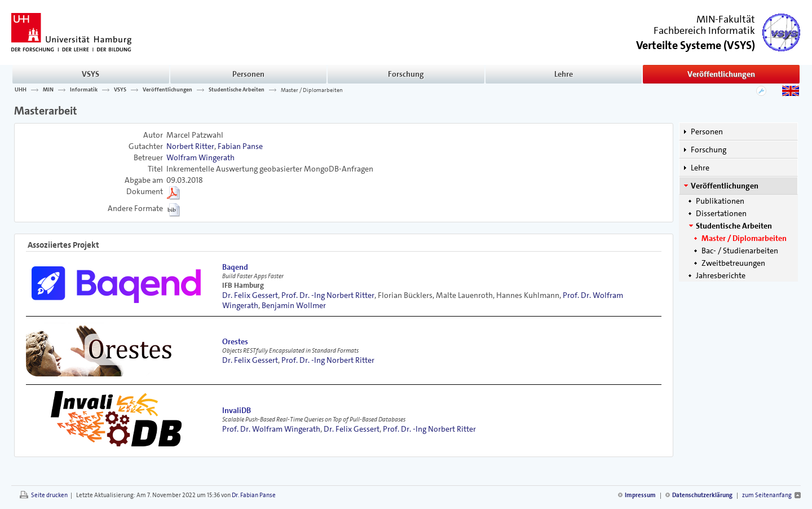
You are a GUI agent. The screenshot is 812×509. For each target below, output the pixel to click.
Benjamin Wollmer (294, 305)
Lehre (564, 74)
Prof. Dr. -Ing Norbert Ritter (328, 295)
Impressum (640, 495)
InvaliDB (237, 410)
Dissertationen (721, 213)
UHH (21, 90)
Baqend (235, 267)
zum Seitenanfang (767, 495)
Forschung (406, 74)
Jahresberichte (721, 275)
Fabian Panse (240, 146)
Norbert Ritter (190, 146)
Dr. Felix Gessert (250, 295)
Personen (248, 74)
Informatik (84, 90)
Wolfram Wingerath (200, 157)
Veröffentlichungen (721, 74)
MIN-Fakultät (726, 19)
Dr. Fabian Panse (254, 495)
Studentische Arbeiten (237, 90)
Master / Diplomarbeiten (312, 90)
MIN (48, 90)
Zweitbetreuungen (733, 263)
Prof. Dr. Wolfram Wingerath (271, 429)
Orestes (235, 341)
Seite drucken (49, 495)
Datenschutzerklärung (702, 495)
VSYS (91, 74)
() (696, 44)
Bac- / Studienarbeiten (740, 251)
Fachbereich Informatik (704, 30)
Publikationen (720, 201)
